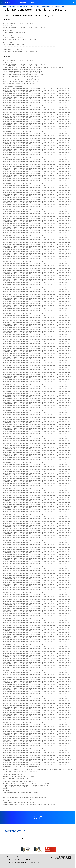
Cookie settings (35, 862)
